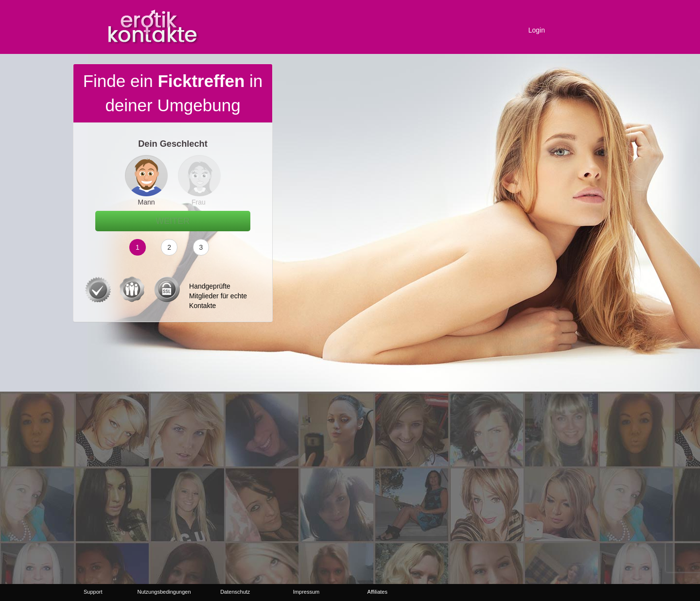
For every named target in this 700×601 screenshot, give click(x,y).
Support (93, 592)
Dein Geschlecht (173, 144)
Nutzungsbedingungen (164, 592)
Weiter (173, 221)
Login (537, 30)
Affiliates (377, 592)
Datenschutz (235, 592)
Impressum (306, 592)
